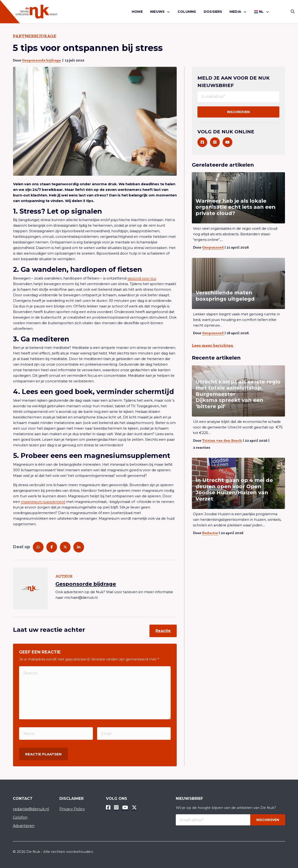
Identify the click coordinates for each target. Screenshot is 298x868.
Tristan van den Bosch (222, 440)
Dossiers (213, 12)
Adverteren (24, 826)
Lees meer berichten (213, 345)
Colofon (20, 817)
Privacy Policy (72, 809)
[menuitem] (137, 12)
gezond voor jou (142, 278)
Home (137, 12)
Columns (187, 12)
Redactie (210, 533)
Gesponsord (213, 247)
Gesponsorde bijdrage (41, 60)
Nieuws (157, 12)
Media (235, 12)
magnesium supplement (43, 502)
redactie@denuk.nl (31, 809)
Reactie (163, 631)
